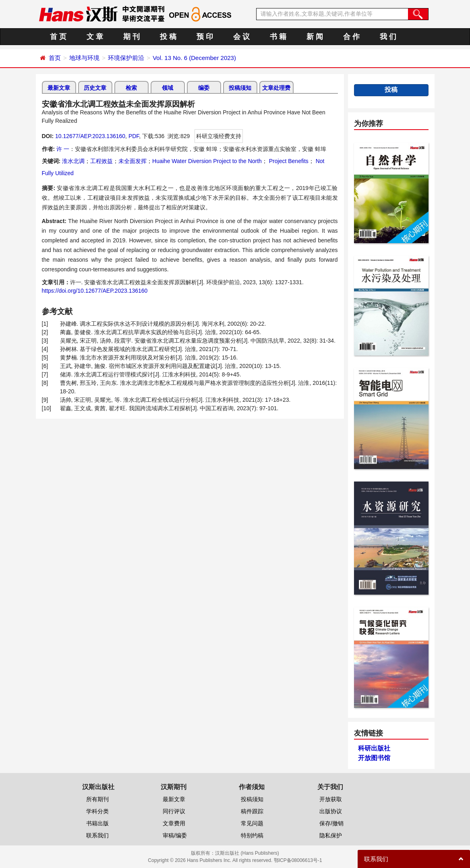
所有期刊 (97, 799)
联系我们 (97, 835)
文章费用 (174, 823)
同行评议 (174, 811)
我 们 (388, 37)
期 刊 (131, 37)
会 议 (241, 37)
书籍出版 (97, 823)
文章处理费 (276, 88)
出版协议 (331, 811)
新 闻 (315, 37)
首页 (55, 58)
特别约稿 (252, 835)
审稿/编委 (175, 835)
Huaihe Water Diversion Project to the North (207, 161)
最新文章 (59, 88)
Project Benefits (288, 161)
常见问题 (252, 823)
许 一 (63, 149)
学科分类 (97, 811)
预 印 (205, 37)
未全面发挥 (133, 161)
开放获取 (331, 799)
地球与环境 (84, 58)
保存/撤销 (331, 823)
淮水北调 (73, 161)
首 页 (58, 37)
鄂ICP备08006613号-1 (298, 860)
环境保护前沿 (126, 58)
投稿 (391, 90)
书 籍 (278, 37)
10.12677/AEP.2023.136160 (90, 136)
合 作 (351, 37)
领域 (168, 88)
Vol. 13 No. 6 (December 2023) (194, 58)
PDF (134, 136)
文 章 (95, 37)
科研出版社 (374, 748)
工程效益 (101, 161)
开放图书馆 (374, 758)
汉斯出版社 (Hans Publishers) (247, 853)
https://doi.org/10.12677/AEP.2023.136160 (95, 291)
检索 (131, 88)
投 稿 (168, 37)
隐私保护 (331, 835)
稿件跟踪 (252, 811)
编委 (204, 88)
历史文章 (95, 88)
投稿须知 (240, 88)
